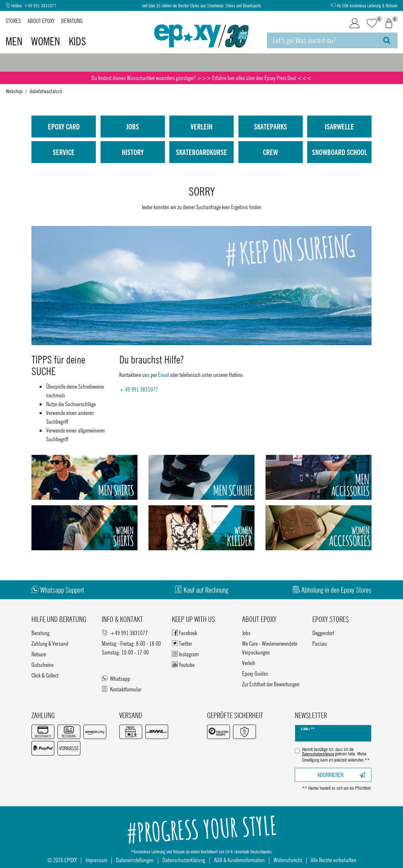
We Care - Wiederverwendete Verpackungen (270, 648)
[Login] (355, 23)
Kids (77, 41)
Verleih (201, 127)
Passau (320, 643)
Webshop (14, 91)
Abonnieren (342, 775)
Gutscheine (42, 665)
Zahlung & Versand (50, 643)
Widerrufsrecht (288, 860)
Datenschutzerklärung (184, 860)
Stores (13, 21)
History (133, 152)
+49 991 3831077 (40, 6)
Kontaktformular (122, 689)
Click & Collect (45, 675)
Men (15, 41)
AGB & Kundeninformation (239, 860)
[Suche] (387, 40)
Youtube (183, 665)
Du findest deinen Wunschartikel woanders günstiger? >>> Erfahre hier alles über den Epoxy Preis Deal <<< (201, 78)
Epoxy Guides (255, 673)
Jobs (133, 127)
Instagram (185, 654)
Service (64, 152)
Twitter (182, 643)
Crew (270, 152)
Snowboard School (340, 152)
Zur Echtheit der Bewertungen (271, 684)
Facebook (184, 633)
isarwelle (339, 127)
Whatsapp (116, 678)
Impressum (96, 860)
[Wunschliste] (372, 24)
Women (47, 41)
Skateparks (270, 127)
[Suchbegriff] (322, 40)
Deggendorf (323, 633)
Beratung (72, 21)
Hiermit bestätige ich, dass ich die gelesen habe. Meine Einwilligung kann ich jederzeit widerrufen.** (336, 755)
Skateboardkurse (201, 152)
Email (163, 375)
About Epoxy (41, 21)
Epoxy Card (64, 127)
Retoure (39, 654)
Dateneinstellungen (135, 860)
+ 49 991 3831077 (139, 389)
